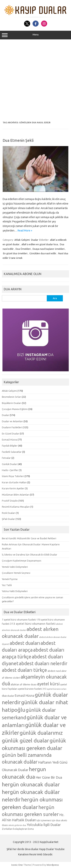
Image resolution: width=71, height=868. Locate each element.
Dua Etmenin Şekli (18, 140)
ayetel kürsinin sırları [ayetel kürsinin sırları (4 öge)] (57, 689)
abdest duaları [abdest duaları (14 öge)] (25, 643)
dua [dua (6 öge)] (4, 696)
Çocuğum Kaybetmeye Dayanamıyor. (22, 561)
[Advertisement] (35, 80)
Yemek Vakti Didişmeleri (15, 567)
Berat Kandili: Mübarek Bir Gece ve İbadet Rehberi (29, 538)
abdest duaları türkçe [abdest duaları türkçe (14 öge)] (24, 670)
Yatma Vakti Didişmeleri (15, 591)
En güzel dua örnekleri (15, 253)
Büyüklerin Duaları (12, 403)
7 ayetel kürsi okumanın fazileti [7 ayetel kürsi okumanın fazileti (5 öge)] (19, 620)
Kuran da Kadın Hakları (14, 482)
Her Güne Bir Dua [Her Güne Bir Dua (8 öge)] (49, 777)
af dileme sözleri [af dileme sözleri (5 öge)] (11, 678)
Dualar (35, 240)
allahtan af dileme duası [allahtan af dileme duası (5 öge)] (24, 684)
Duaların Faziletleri (12, 427)
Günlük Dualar (9, 464)
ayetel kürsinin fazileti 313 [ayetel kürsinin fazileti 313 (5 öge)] (32, 689)
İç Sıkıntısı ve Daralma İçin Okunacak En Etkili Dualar (30, 555)
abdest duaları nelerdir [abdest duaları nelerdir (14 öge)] (43, 663)
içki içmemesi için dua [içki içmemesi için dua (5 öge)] (48, 820)
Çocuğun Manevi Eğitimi (15, 409)
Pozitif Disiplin (10, 501)
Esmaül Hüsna (9, 440)
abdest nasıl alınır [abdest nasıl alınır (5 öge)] (57, 671)
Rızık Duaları (9, 513)
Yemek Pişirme (10, 579)
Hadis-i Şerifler (10, 470)
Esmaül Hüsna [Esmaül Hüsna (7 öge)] (25, 695)
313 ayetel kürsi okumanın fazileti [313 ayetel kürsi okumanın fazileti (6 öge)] (33, 624)
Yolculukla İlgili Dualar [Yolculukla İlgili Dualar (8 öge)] (44, 825)
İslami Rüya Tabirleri (13, 476)
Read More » (25, 231)
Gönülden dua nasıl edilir (43, 253)
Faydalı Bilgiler (10, 446)
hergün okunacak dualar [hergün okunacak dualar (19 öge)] (31, 784)
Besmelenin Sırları (12, 397)
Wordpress (53, 865)
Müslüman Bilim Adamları (16, 495)
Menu (35, 35)
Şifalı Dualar (8, 519)
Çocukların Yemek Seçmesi (16, 573)
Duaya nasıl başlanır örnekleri (49, 249)
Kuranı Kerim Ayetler (13, 488)
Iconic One (17, 865)
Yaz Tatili (7, 585)
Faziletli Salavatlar (12, 452)
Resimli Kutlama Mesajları (16, 507)
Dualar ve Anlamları (12, 421)
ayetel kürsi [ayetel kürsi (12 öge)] (48, 684)
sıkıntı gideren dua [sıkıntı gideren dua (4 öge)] (17, 825)
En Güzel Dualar (11, 434)
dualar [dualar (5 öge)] (11, 696)
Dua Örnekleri (23, 249)
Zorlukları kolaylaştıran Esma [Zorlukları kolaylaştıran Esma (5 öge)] (18, 829)
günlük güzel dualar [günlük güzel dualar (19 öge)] (25, 740)
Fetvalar (6, 458)
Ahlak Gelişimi (22, 240)
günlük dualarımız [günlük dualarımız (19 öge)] (41, 733)
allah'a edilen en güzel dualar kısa (40, 244)
